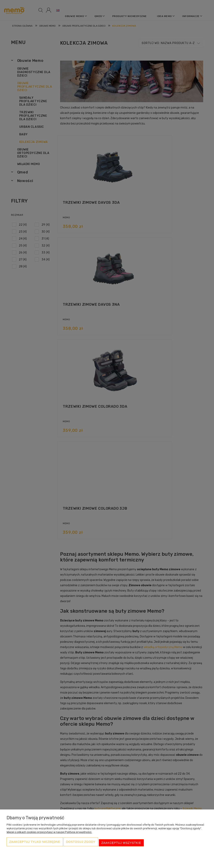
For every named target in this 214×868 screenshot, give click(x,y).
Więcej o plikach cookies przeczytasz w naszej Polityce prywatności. (49, 836)
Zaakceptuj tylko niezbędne (35, 845)
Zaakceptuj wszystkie (121, 845)
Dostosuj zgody (81, 845)
